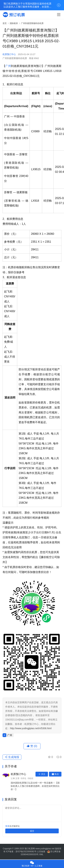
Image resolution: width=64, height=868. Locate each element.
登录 (7, 826)
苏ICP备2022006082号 (26, 852)
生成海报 (12, 757)
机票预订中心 (9, 54)
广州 (8, 66)
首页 (5, 23)
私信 (55, 774)
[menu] (59, 15)
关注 (42, 774)
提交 (32, 831)
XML (41, 854)
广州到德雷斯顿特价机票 (15, 58)
